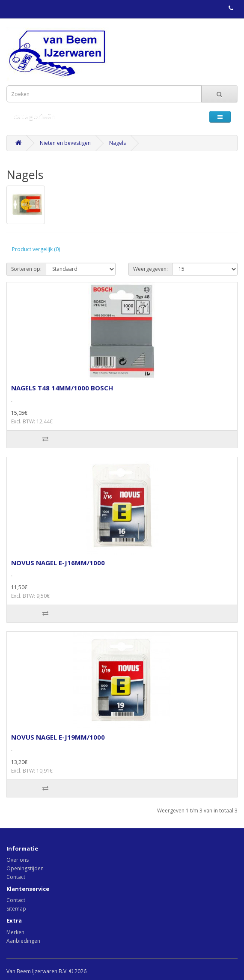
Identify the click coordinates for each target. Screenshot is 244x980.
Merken (15, 932)
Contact (16, 877)
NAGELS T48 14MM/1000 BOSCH (62, 388)
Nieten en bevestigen (65, 143)
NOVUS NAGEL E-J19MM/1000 (58, 737)
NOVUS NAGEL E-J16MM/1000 (58, 563)
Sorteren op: (26, 269)
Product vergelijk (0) (36, 249)
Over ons (18, 860)
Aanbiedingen (23, 941)
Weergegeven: (150, 269)
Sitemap (16, 909)
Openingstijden (25, 868)
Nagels (118, 143)
